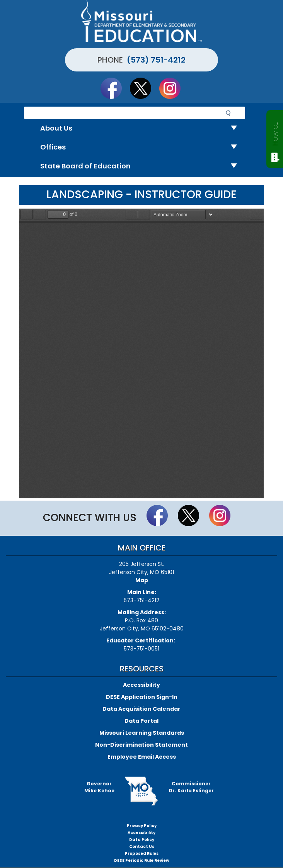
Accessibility (141, 685)
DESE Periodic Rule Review (142, 860)
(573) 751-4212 (156, 60)
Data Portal (141, 721)
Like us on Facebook (115, 88)
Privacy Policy (142, 826)
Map (142, 580)
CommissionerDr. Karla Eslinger (191, 787)
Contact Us (142, 847)
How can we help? (275, 132)
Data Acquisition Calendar (141, 709)
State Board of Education (142, 166)
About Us (142, 128)
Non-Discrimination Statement (141, 745)
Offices (142, 147)
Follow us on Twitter (144, 88)
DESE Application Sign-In (142, 697)
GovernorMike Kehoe (99, 787)
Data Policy (142, 840)
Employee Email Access (142, 757)
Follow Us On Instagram (174, 88)
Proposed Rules (142, 854)
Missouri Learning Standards (142, 733)
